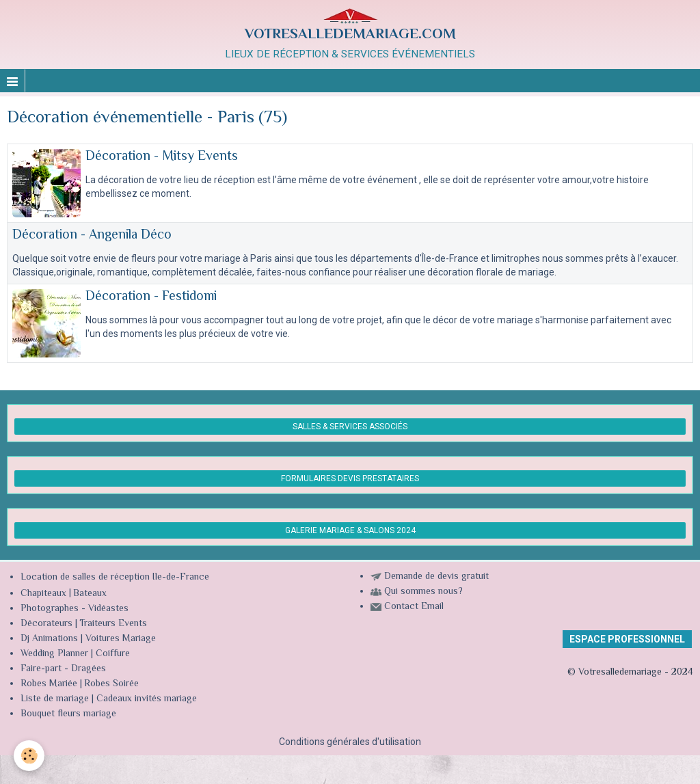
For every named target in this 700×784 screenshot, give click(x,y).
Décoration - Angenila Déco (92, 235)
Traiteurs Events (113, 624)
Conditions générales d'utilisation (350, 742)
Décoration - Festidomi (151, 297)
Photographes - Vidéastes (75, 609)
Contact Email (414, 607)
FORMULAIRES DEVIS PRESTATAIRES (350, 478)
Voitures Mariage (121, 639)
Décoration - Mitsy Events (162, 157)
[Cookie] (29, 756)
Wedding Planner (54, 654)
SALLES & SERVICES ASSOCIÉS (350, 427)
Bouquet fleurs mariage (68, 714)
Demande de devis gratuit (436, 577)
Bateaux (90, 594)
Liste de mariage (55, 699)
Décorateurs (46, 624)
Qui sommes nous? (423, 592)
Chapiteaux (43, 594)
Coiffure (114, 654)
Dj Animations (49, 639)
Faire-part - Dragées (63, 669)
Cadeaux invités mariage (147, 699)
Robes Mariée (49, 684)
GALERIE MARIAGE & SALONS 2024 (350, 530)
